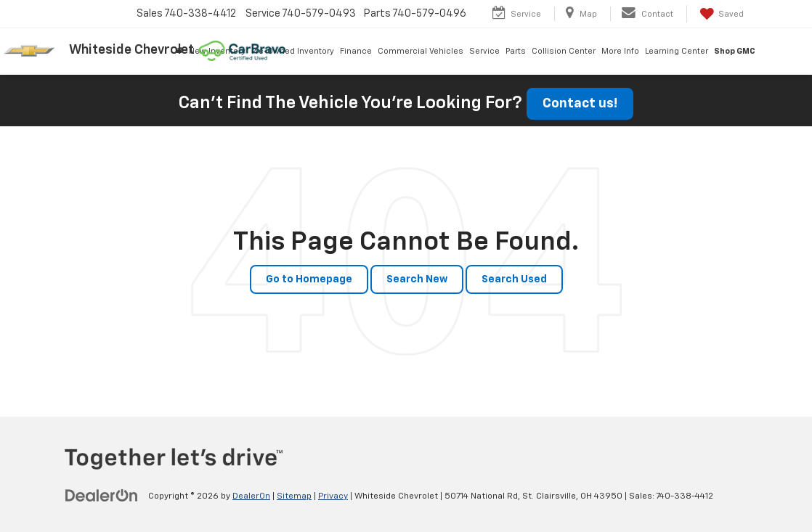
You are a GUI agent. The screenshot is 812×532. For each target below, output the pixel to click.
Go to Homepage (309, 279)
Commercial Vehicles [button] (421, 51)
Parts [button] (516, 51)
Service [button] (484, 51)
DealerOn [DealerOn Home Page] (251, 496)
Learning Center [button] (677, 51)
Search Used (514, 279)
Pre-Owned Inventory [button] (293, 51)
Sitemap (294, 496)
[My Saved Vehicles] (720, 14)
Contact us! (580, 104)
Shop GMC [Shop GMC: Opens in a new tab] (735, 51)
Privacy (333, 496)
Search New (417, 279)
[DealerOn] (102, 496)
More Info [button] (620, 51)
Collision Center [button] (564, 51)
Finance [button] (356, 51)
